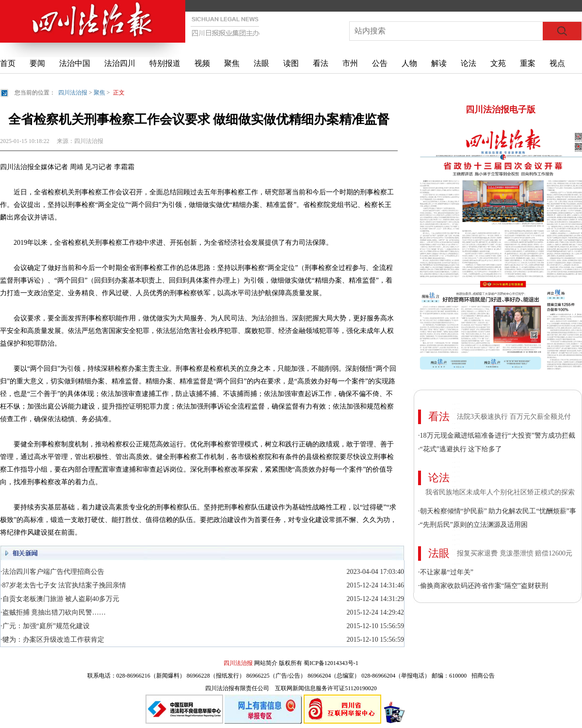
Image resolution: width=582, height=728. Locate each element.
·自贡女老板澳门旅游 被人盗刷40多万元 (60, 599)
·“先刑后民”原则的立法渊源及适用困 (473, 525)
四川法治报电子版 (501, 110)
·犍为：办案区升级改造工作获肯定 (52, 640)
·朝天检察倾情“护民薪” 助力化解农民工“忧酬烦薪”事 (497, 511)
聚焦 (232, 63)
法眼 (261, 63)
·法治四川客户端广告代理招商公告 (52, 572)
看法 (321, 63)
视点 (557, 63)
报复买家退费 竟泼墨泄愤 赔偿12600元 (515, 553)
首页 (8, 63)
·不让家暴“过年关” (446, 572)
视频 (202, 63)
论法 (469, 63)
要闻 (37, 63)
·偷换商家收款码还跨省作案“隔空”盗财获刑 (483, 586)
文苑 (498, 63)
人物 (409, 63)
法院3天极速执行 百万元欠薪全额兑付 (514, 417)
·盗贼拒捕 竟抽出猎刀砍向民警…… (53, 612)
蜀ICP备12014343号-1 (331, 663)
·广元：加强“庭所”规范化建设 (45, 626)
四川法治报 (73, 93)
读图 (291, 63)
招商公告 (483, 676)
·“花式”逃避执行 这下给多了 (460, 449)
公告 (380, 63)
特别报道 (165, 63)
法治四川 (120, 63)
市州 (350, 63)
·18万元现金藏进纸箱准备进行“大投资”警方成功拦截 (497, 435)
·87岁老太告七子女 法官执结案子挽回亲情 (63, 585)
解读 (439, 63)
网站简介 (266, 663)
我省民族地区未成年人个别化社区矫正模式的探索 (500, 492)
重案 (528, 63)
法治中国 (75, 63)
